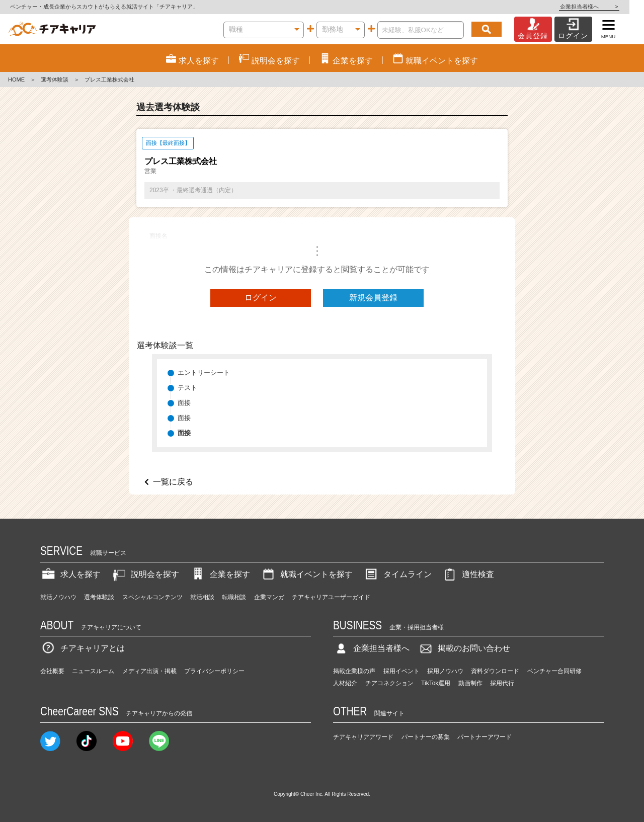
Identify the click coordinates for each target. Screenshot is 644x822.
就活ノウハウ (58, 597)
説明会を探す (145, 574)
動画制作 (470, 683)
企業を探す (220, 574)
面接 (184, 403)
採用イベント (401, 671)
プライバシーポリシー (214, 671)
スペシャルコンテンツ (152, 597)
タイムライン (397, 574)
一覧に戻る (173, 482)
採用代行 (502, 683)
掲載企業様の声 (354, 671)
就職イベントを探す (306, 574)
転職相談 (234, 597)
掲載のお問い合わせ (464, 648)
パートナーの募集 (426, 737)
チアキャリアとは (83, 648)
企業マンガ (269, 597)
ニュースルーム (93, 671)
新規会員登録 (373, 298)
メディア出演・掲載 (149, 671)
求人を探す (70, 574)
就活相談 (202, 597)
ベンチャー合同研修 (554, 671)
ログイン (261, 298)
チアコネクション (389, 683)
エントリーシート (204, 373)
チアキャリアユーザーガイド (331, 597)
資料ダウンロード (495, 671)
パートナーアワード (485, 737)
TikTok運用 (436, 683)
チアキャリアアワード (363, 737)
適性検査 (468, 574)
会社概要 (52, 671)
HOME (16, 79)
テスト (187, 388)
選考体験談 (55, 79)
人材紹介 (345, 683)
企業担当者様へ (604, 7)
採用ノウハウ (445, 671)
